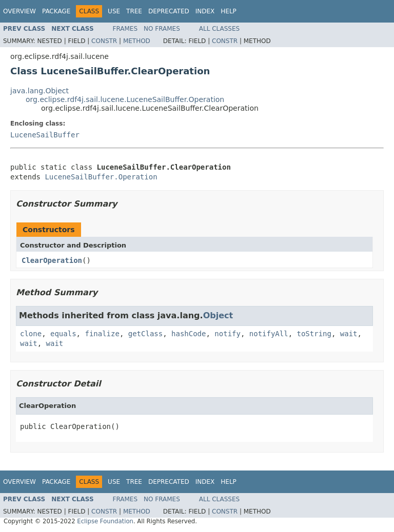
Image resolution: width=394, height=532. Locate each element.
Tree (134, 11)
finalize (102, 334)
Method (137, 41)
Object (218, 315)
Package (56, 11)
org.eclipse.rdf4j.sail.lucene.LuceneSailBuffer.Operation (125, 99)
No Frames (162, 29)
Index (205, 11)
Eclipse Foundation (105, 521)
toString (314, 334)
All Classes (219, 29)
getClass (145, 334)
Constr (104, 41)
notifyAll (269, 334)
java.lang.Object (40, 91)
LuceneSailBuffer (45, 135)
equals (63, 334)
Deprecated (169, 11)
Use (114, 11)
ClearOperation (52, 260)
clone (31, 334)
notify (228, 334)
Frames (125, 29)
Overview (19, 11)
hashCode (189, 334)
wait (349, 334)
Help (229, 11)
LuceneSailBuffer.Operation (101, 177)
